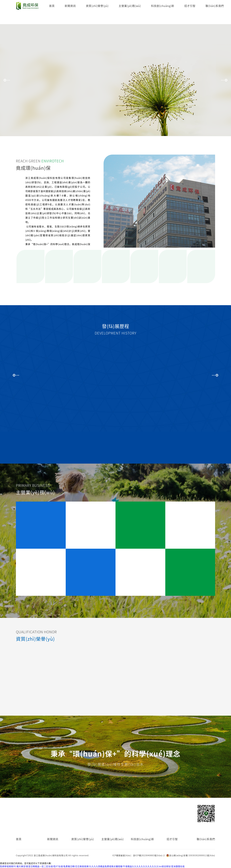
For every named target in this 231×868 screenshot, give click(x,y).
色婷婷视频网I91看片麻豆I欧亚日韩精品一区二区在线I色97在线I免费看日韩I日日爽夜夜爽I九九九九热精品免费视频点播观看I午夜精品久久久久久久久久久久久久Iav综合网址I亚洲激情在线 (92, 866)
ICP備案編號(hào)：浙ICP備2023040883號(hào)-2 (139, 855)
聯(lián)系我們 (215, 6)
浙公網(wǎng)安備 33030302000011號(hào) (191, 855)
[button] (7, 80)
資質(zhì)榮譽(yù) (97, 6)
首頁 (52, 6)
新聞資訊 (70, 6)
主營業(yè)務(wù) (130, 6)
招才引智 (190, 6)
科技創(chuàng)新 (163, 6)
